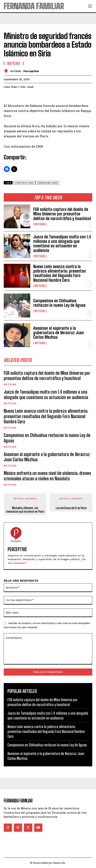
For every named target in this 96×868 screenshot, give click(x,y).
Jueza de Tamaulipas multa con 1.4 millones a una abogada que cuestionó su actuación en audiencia (62, 244)
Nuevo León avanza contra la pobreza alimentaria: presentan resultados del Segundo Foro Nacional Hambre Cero (60, 273)
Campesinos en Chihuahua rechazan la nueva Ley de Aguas (59, 303)
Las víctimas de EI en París (71, 508)
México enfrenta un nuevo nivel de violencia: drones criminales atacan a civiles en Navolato (47, 476)
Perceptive (31, 71)
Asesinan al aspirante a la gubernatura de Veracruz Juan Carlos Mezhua (59, 333)
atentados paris (24, 183)
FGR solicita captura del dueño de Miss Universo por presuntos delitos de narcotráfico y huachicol (62, 214)
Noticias (40, 224)
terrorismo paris (47, 183)
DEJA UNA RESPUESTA (21, 581)
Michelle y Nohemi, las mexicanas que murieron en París (25, 510)
